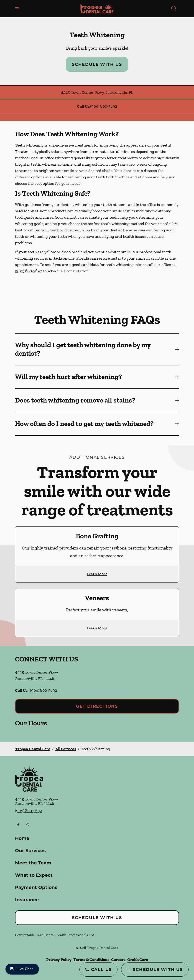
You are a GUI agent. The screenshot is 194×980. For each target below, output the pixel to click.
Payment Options (36, 887)
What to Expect (34, 875)
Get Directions (97, 706)
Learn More (97, 574)
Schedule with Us (97, 64)
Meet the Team (33, 863)
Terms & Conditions (91, 960)
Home (22, 838)
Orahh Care (138, 960)
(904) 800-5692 (104, 106)
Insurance (27, 900)
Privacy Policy (59, 960)
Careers (118, 960)
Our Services (30, 851)
